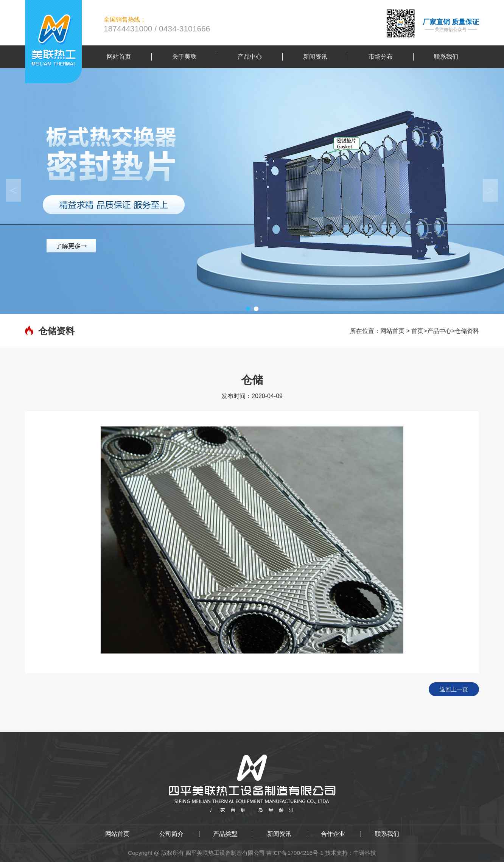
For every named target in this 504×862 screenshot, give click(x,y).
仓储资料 (467, 331)
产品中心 (439, 331)
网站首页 (392, 331)
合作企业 (333, 834)
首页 (417, 331)
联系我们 (387, 834)
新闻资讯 (279, 834)
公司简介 (171, 834)
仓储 (252, 380)
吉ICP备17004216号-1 (295, 853)
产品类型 (225, 834)
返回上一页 (454, 689)
